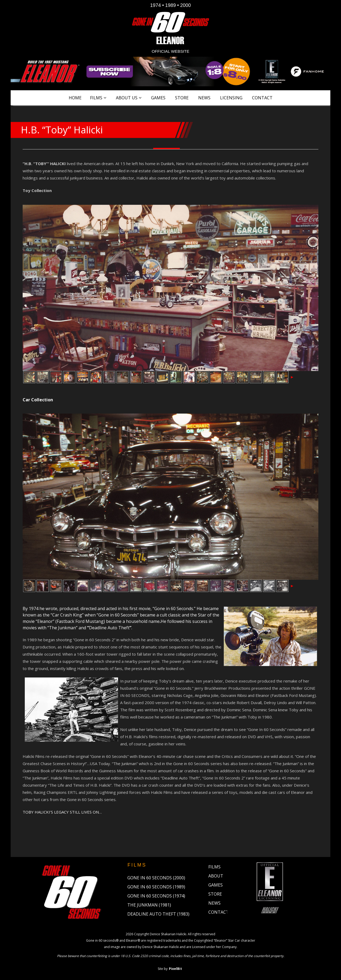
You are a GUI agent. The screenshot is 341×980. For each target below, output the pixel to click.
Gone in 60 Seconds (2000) (156, 878)
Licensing (231, 98)
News (204, 98)
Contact (262, 98)
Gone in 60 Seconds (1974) (156, 896)
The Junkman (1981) (149, 905)
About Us (127, 98)
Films (96, 98)
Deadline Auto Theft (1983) (158, 914)
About (216, 876)
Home (75, 98)
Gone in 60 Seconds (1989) (156, 887)
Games (158, 98)
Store (182, 98)
